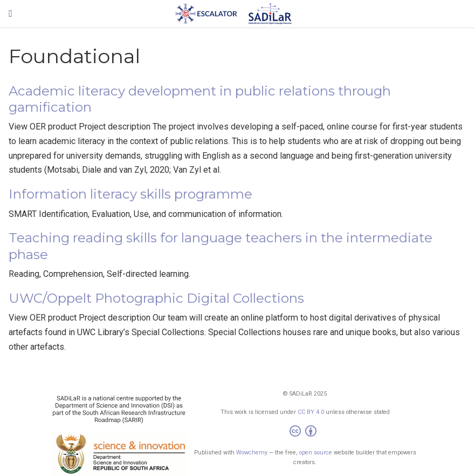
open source (316, 453)
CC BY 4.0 (311, 412)
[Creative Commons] (305, 433)
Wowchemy (252, 453)
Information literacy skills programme (130, 194)
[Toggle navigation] (11, 13)
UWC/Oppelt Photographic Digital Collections (156, 298)
